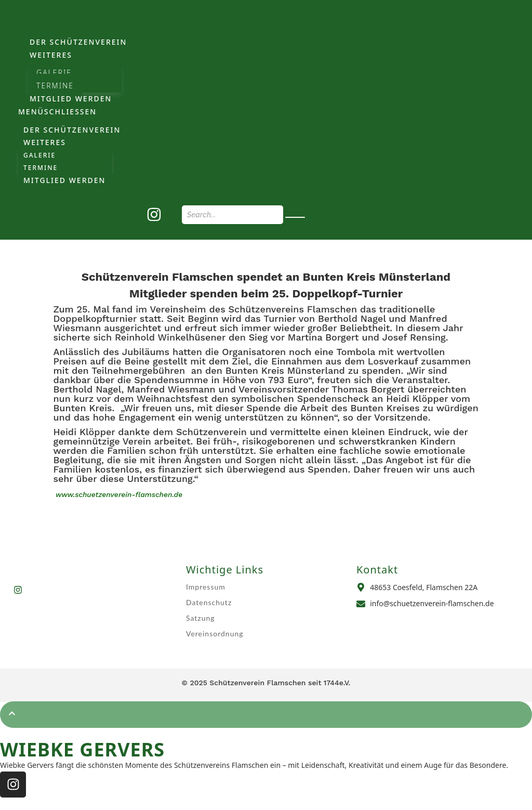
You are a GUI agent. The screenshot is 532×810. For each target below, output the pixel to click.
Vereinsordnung (215, 633)
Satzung (201, 618)
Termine (55, 86)
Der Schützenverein (78, 42)
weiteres (51, 55)
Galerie (54, 73)
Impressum (206, 587)
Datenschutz (209, 602)
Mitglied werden (71, 99)
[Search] (232, 215)
